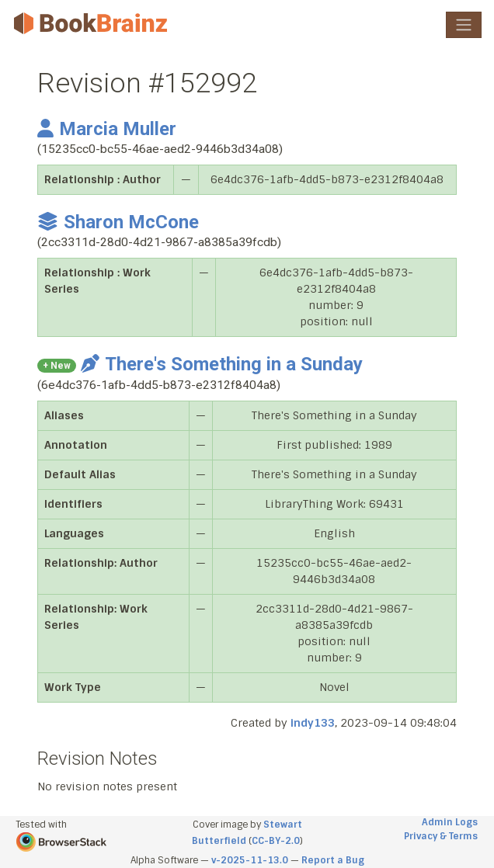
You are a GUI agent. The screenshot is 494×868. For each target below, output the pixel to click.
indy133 (313, 723)
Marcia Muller (107, 129)
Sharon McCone (118, 222)
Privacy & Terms (441, 836)
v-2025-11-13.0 (250, 860)
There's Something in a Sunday (222, 364)
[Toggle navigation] (464, 25)
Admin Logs (450, 822)
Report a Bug (333, 860)
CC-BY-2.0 (276, 841)
